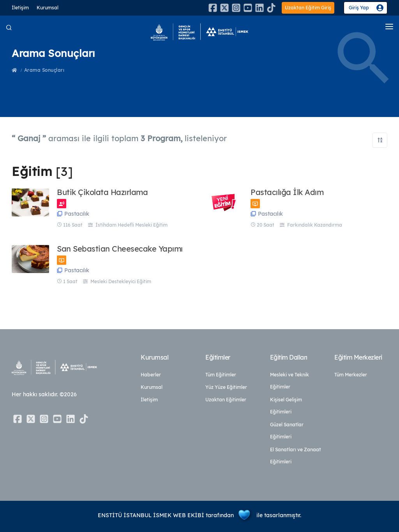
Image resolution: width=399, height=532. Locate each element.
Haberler (151, 375)
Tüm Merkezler (351, 375)
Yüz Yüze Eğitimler (226, 387)
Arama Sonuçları (44, 70)
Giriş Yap (359, 8)
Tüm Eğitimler (221, 375)
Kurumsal (48, 8)
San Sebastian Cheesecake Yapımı (120, 249)
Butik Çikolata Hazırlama (102, 192)
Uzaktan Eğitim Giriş (308, 8)
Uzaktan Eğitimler (226, 400)
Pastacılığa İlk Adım (287, 192)
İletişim (20, 8)
